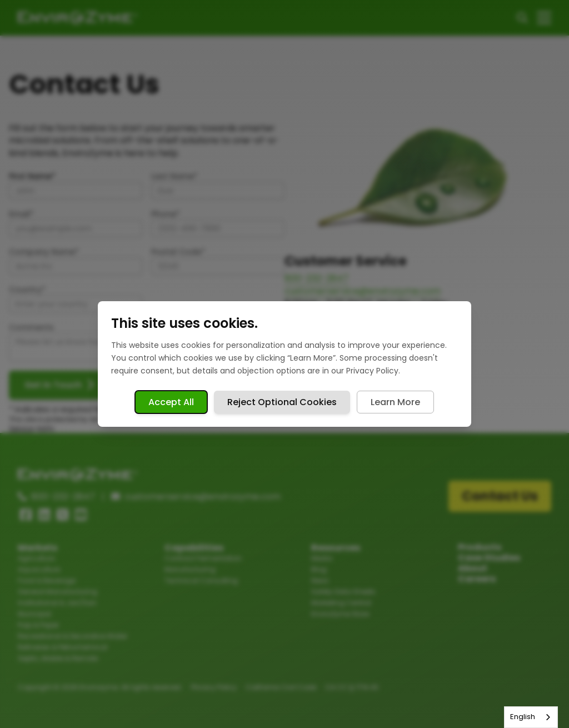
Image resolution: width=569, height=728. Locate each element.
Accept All (171, 402)
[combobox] (531, 717)
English (523, 717)
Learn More (395, 402)
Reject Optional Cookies (282, 402)
